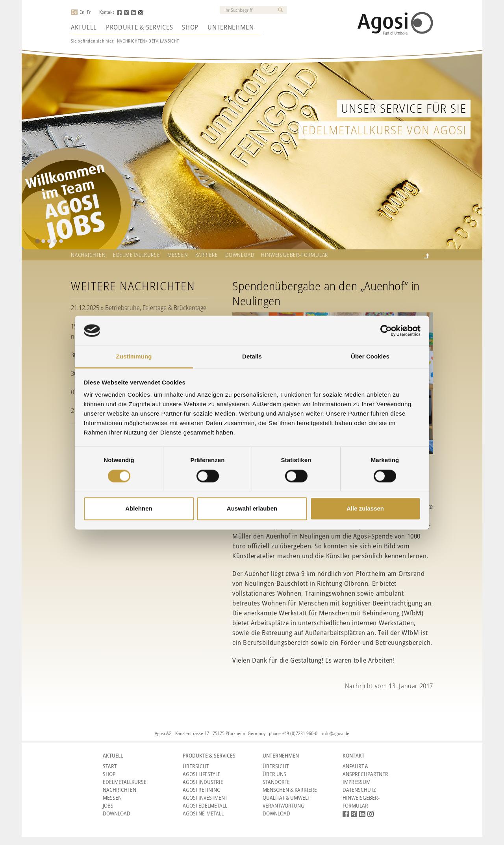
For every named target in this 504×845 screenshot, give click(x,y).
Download (240, 255)
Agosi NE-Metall (203, 813)
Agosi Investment (205, 798)
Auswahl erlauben (252, 509)
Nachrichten (131, 41)
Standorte (276, 782)
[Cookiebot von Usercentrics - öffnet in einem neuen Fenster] (386, 331)
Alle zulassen (365, 509)
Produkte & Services (139, 27)
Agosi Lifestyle (202, 774)
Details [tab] (252, 357)
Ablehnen (139, 509)
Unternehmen (231, 27)
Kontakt (107, 12)
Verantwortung (283, 805)
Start (110, 766)
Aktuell (84, 27)
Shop (190, 27)
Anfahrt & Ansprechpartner (365, 770)
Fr (89, 12)
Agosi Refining (202, 790)
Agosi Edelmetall (205, 805)
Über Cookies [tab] (370, 357)
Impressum (357, 782)
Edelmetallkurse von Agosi (384, 130)
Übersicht (196, 766)
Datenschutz (359, 790)
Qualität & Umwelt (286, 798)
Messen (178, 255)
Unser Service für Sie (404, 108)
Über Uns (274, 774)
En (82, 12)
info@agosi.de (336, 733)
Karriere (207, 255)
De (74, 12)
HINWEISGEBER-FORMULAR (295, 255)
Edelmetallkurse (137, 255)
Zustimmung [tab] (134, 357)
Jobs (108, 805)
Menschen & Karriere (290, 790)
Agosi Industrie (203, 782)
